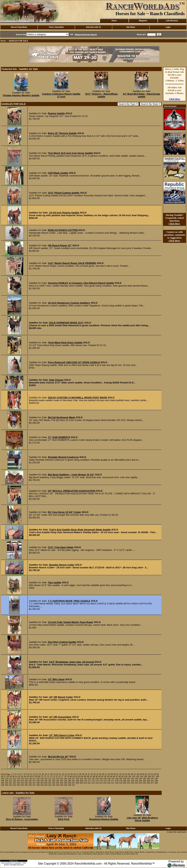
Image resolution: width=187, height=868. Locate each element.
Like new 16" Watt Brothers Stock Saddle (142, 819)
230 (7, 785)
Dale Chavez (57, 380)
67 (33, 776)
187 (152, 781)
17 (49, 774)
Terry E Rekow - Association (22, 819)
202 (54, 783)
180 (125, 781)
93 (108, 776)
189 (3, 783)
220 (125, 783)
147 (152, 779)
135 (105, 779)
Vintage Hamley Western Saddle (21, 95)
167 (73, 781)
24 (69, 774)
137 (113, 779)
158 (38, 781)
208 (77, 783)
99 (122, 776)
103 (138, 776)
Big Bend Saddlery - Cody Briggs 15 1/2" (71, 475)
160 (46, 781)
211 (89, 783)
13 (37, 774)
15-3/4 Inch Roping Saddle (65, 213)
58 (8, 776)
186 (148, 781)
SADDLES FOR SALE (18, 41)
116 (30, 779)
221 (129, 783)
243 (58, 785)
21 (60, 774)
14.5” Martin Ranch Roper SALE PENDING (72, 263)
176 (109, 781)
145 (144, 779)
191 (10, 783)
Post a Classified (56, 27)
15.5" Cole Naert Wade (61, 547)
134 (101, 779)
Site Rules (131, 27)
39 (112, 774)
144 (140, 779)
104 (142, 776)
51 (146, 774)
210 (85, 783)
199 (42, 783)
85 (85, 776)
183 (137, 781)
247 (73, 785)
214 (101, 783)
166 (69, 781)
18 (52, 774)
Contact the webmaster (177, 832)
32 (92, 774)
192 (14, 783)
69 (39, 776)
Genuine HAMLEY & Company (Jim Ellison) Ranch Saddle (81, 283)
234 (22, 785)
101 (130, 776)
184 (140, 781)
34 (97, 774)
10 (29, 774)
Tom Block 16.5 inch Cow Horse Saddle (70, 153)
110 (7, 779)
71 (45, 776)
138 (117, 779)
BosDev (7, 865)
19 (54, 774)
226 (148, 783)
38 (109, 774)
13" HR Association (60, 717)
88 (94, 776)
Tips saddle (55, 582)
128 (77, 779)
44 (126, 774)
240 (46, 785)
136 (109, 779)
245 (66, 785)
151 (10, 781)
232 (14, 785)
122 (54, 779)
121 (50, 779)
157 (34, 781)
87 (91, 776)
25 (72, 774)
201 (50, 783)
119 (42, 779)
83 (79, 776)
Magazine (143, 21)
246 (69, 785)
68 (36, 776)
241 (50, 785)
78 (65, 776)
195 (26, 783)
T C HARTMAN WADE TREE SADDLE (69, 601)
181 (129, 781)
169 (81, 781)
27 (77, 774)
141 (129, 779)
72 (48, 776)
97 (117, 776)
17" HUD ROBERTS (59, 437)
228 (156, 783)
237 (34, 785)
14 (40, 774)
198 (38, 783)
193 (18, 783)
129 (81, 779)
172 (93, 781)
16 (46, 774)
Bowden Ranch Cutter (62, 565)
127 (73, 779)
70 (42, 776)
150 (7, 781)
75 (56, 776)
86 (88, 776)
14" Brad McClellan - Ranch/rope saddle (141, 95)
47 (135, 774)
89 (97, 776)
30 (86, 774)
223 (137, 783)
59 (11, 776)
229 (3, 785)
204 (62, 783)
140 (125, 779)
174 (101, 781)
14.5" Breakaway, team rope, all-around (72, 662)
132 (93, 779)
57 (5, 776)
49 (141, 774)
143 (137, 779)
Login (168, 27)
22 (63, 774)
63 (22, 776)
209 (81, 783)
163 (58, 781)
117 (34, 779)
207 (73, 783)
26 (75, 774)
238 (38, 785)
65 (28, 776)
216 (109, 783)
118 (38, 779)
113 (18, 779)
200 (46, 783)
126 (69, 779)
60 (13, 776)
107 (153, 776)
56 (2, 776)
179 (121, 781)
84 (82, 776)
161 (50, 781)
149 (3, 781)
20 (57, 774)
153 (18, 781)
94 (111, 776)
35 (100, 774)
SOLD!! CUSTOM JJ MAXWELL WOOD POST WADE (78, 398)
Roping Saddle (57, 113)
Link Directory (172, 21)
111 (10, 779)
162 (54, 781)
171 (89, 781)
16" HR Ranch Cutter (61, 697)
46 (132, 774)
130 (85, 779)
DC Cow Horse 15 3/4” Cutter (64, 512)
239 (42, 785)
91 (102, 776)
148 (156, 779)
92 (105, 776)
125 (66, 779)
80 (71, 776)
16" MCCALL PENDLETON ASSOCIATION (72, 491)
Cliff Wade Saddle (58, 173)
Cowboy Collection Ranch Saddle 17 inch (61, 95)
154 (22, 781)
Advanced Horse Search (86, 34)
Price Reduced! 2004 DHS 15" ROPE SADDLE (74, 362)
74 (54, 776)
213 (97, 783)
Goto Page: (6, 774)
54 (155, 774)
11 (31, 774)
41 (118, 774)
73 (51, 776)
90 (99, 776)
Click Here (175, 99)
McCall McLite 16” (58, 757)
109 (3, 779)
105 (146, 776)
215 (105, 783)
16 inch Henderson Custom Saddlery (69, 303)
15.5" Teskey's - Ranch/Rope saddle (101, 95)
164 (62, 781)
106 (150, 776)
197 (34, 783)
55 (158, 774)
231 (10, 785)
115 (26, 779)
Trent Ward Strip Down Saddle (65, 343)
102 (134, 776)
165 (66, 781)
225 (144, 783)
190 (7, 783)
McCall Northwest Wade (62, 417)
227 (152, 783)
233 (18, 785)
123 (58, 779)
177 (113, 781)
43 (123, 774)
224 (140, 783)
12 (34, 774)
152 (14, 781)
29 (83, 774)
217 (113, 783)
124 (62, 779)
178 (117, 781)
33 (95, 774)
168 (77, 781)
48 (138, 774)
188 (156, 781)
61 (16, 776)
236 (30, 785)
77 (62, 776)
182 (133, 781)
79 (68, 776)
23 (66, 774)
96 (114, 776)
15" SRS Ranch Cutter (62, 735)
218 (117, 783)
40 (115, 774)
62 (19, 776)
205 (66, 783)
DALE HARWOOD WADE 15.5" (67, 323)
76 (59, 776)
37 (106, 774)
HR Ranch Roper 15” (60, 245)
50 (143, 774)
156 (30, 781)
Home (114, 21)
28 (80, 774)
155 (26, 781)
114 (22, 779)
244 (62, 785)
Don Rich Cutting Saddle (62, 642)
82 (76, 776)
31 (89, 774)
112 (14, 779)
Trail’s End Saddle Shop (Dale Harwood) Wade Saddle (80, 530)
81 (74, 776)
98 (120, 776)
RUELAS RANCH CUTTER (63, 230)
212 (93, 783)
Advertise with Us (93, 27)
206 (69, 783)
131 (89, 779)
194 (22, 783)
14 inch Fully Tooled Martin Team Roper (71, 622)
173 (97, 781)
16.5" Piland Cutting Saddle (64, 193)
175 (105, 781)
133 (97, 779)
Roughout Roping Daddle (104, 819)
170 (85, 781)
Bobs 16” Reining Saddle (62, 133)
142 (133, 779)
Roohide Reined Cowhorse (63, 457)
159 (42, 781)
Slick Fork (64, 819)
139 (121, 779)
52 (149, 774)
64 (25, 776)
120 (46, 779)
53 (152, 774)
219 (121, 783)
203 (58, 783)
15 (43, 774)
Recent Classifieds (19, 27)
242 (54, 785)
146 (148, 779)
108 (157, 776)
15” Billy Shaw (56, 679)
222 (133, 783)
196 (30, 783)
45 (129, 774)
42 (120, 774)
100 (126, 776)
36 (103, 774)
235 (26, 785)
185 (144, 781)
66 (31, 776)
